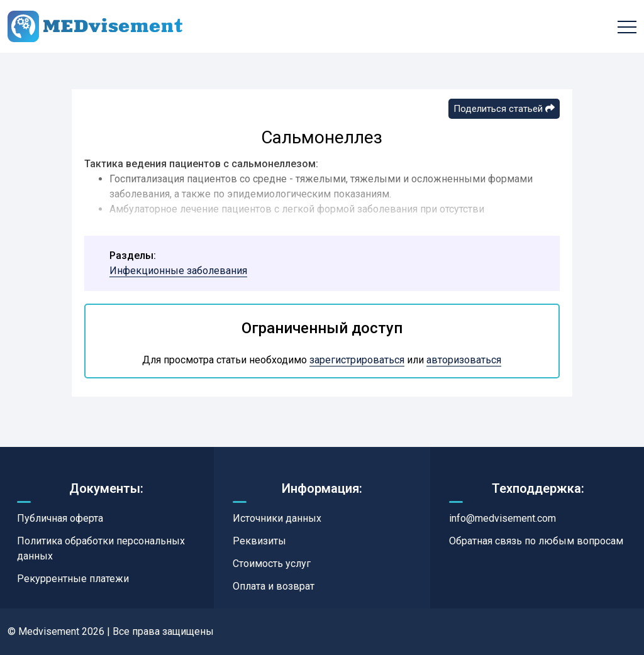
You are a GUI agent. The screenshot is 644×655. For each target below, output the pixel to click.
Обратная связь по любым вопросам (536, 541)
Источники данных (277, 518)
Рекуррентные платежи (73, 579)
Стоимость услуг (272, 564)
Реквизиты (259, 541)
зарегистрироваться (357, 360)
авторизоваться (464, 360)
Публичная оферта (60, 518)
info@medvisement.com (502, 518)
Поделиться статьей (504, 109)
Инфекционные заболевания (178, 271)
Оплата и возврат (274, 586)
